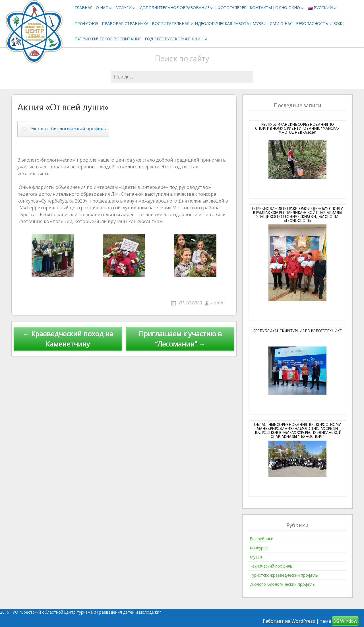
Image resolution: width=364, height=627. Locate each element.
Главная (83, 8)
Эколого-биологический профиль (69, 129)
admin (218, 303)
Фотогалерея (232, 8)
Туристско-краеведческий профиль (284, 575)
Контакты (261, 8)
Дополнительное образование (175, 8)
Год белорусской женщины (176, 39)
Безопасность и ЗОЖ (319, 23)
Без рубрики (261, 539)
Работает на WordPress (289, 621)
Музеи (259, 23)
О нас (102, 8)
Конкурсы (259, 548)
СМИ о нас (281, 23)
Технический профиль (271, 566)
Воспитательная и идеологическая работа (200, 23)
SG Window (345, 621)
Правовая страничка (125, 23)
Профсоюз (86, 23)
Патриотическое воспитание (108, 39)
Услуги (124, 8)
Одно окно (288, 8)
